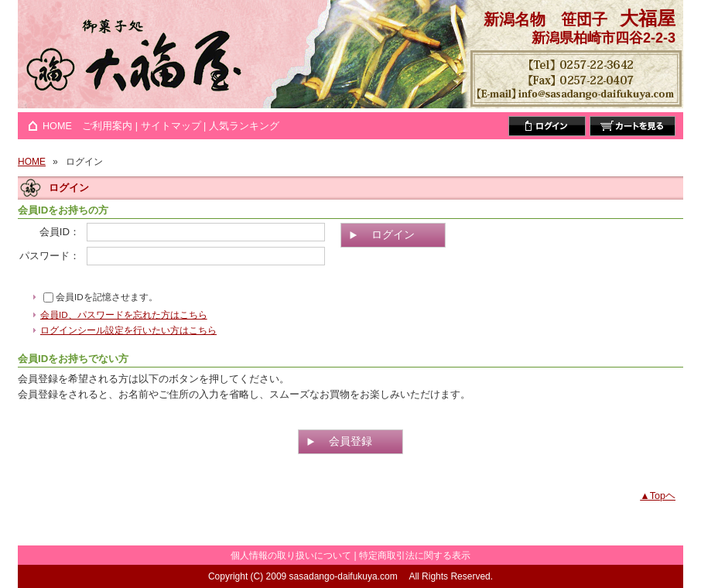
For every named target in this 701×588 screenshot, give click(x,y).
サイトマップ (171, 126)
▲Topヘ (658, 496)
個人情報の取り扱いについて (291, 556)
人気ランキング (244, 126)
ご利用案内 (107, 126)
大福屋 (648, 18)
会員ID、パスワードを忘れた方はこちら (124, 315)
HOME (57, 126)
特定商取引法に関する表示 (415, 556)
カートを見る (633, 126)
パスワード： (50, 256)
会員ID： (60, 232)
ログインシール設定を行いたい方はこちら (128, 330)
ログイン (547, 126)
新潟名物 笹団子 (545, 19)
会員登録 (350, 441)
